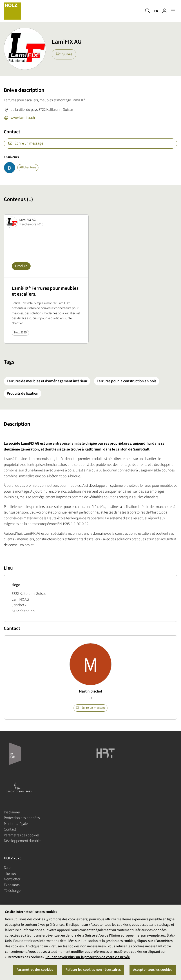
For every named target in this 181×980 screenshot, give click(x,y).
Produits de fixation (23, 394)
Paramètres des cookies (22, 835)
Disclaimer (12, 812)
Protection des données (22, 818)
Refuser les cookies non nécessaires (93, 971)
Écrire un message (26, 143)
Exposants (12, 885)
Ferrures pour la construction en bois (126, 381)
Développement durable (22, 841)
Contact (10, 829)
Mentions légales (17, 824)
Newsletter (12, 879)
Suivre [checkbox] (64, 54)
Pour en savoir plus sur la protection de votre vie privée (88, 959)
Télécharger (13, 891)
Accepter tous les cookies (153, 971)
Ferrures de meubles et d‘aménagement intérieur (47, 381)
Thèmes (10, 874)
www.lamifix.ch (19, 118)
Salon (8, 868)
